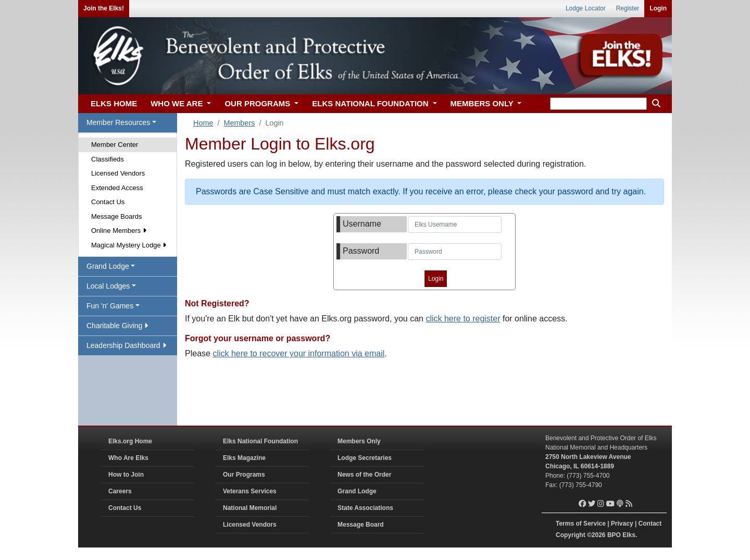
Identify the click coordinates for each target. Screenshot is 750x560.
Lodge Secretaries (365, 458)
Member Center (115, 145)
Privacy (622, 524)
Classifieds (108, 159)
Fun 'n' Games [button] (110, 306)
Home (203, 123)
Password (361, 251)
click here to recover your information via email (298, 353)
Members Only (359, 441)
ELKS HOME (114, 103)
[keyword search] (598, 104)
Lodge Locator (586, 8)
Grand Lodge (357, 491)
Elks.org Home (130, 441)
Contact (650, 524)
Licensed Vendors (118, 173)
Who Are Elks (128, 458)
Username (362, 224)
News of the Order (364, 475)
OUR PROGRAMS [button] (258, 103)
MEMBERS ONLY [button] (483, 103)
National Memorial (250, 508)
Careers (120, 491)
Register (628, 8)
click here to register (463, 319)
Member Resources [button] (118, 122)
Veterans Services (250, 491)
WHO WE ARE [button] (178, 103)
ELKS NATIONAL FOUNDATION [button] (371, 103)
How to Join (126, 475)
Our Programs (244, 475)
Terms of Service (581, 524)
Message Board (361, 525)
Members (239, 123)
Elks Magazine (244, 458)
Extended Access (117, 188)
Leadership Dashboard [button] (126, 345)
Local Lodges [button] (108, 286)
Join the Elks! (104, 8)
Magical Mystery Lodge (129, 245)
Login (658, 8)
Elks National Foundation (260, 441)
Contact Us (108, 202)
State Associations (365, 508)
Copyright (571, 535)
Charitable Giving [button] (117, 326)
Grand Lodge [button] (108, 266)
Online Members (119, 231)
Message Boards (117, 216)
